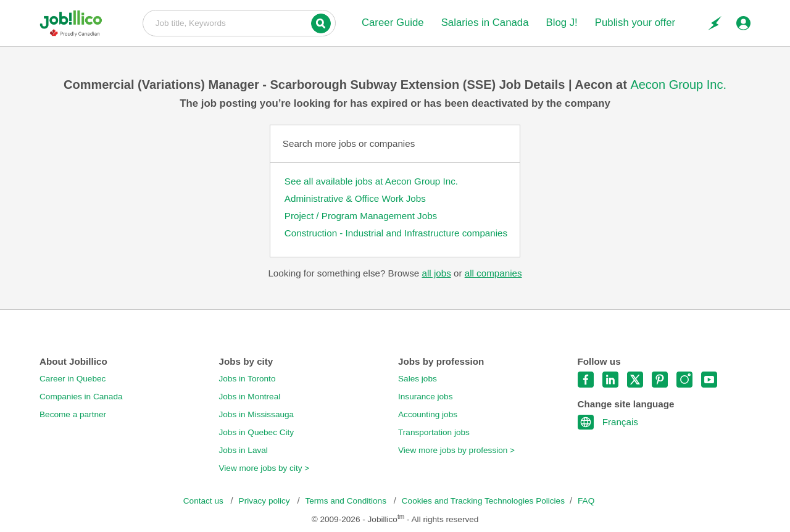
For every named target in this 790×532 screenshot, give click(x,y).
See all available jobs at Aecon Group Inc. (371, 181)
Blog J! (561, 23)
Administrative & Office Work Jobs (355, 198)
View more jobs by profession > (456, 450)
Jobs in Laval (243, 450)
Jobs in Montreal (250, 397)
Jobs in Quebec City (257, 432)
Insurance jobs (425, 397)
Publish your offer (635, 23)
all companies (493, 273)
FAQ (586, 501)
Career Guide (393, 23)
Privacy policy (266, 501)
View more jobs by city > (264, 468)
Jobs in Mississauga (257, 414)
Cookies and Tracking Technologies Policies (483, 501)
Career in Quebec (73, 379)
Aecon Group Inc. (678, 85)
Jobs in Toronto (247, 379)
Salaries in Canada (485, 23)
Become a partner (73, 414)
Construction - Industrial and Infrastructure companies (396, 233)
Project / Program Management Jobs (361, 216)
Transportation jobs (434, 432)
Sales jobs (418, 379)
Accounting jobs (428, 414)
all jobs (436, 273)
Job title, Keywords (239, 22)
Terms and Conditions (347, 501)
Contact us (205, 501)
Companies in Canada (81, 397)
